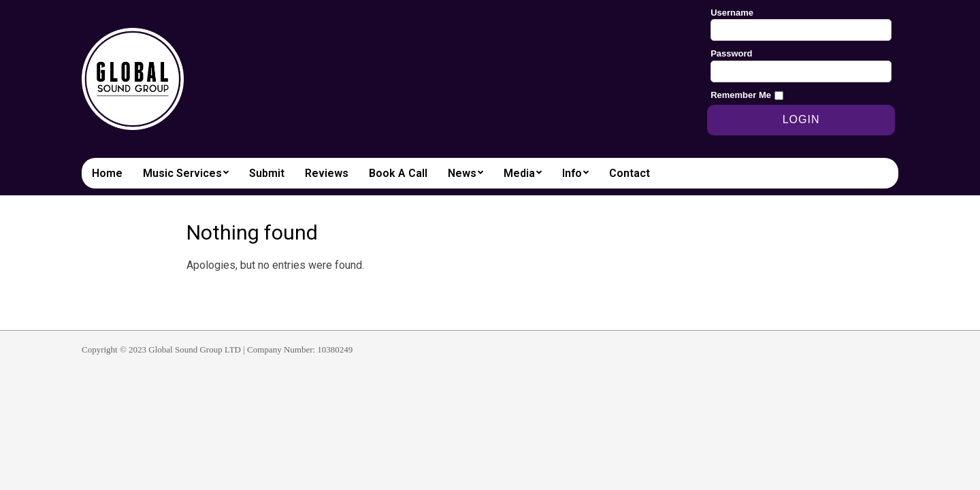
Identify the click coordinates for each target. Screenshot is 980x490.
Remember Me (741, 95)
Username (732, 13)
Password (731, 53)
